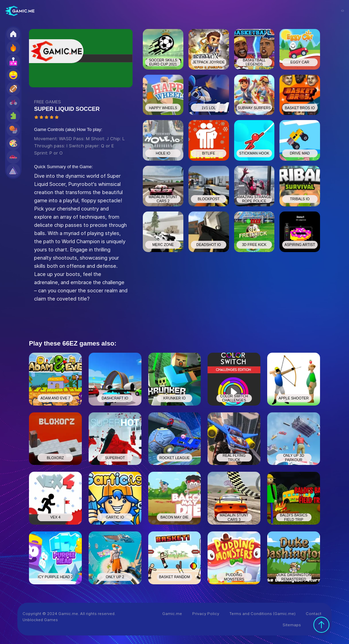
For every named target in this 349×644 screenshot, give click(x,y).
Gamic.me (172, 614)
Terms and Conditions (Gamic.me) (262, 614)
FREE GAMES (48, 102)
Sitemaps (292, 625)
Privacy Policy (206, 614)
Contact (314, 614)
